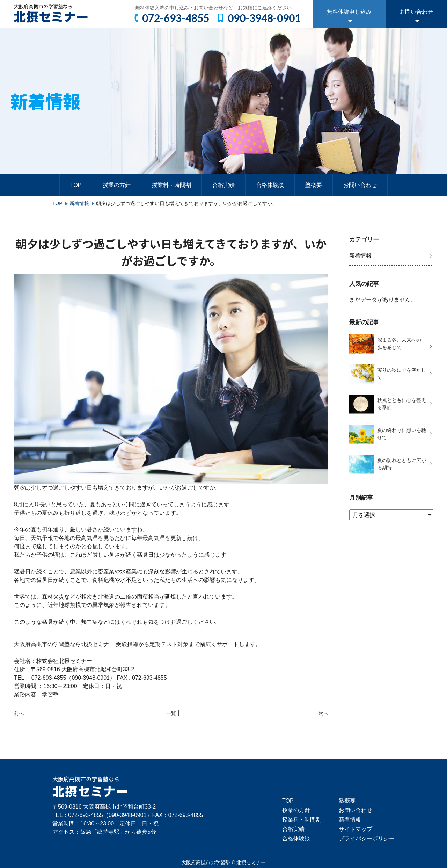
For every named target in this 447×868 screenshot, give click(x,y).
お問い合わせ (416, 12)
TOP (76, 185)
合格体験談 (270, 185)
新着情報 (79, 203)
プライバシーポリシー (367, 838)
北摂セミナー (251, 862)
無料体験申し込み (349, 12)
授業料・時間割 (171, 185)
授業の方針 (117, 185)
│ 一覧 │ (171, 713)
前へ (19, 713)
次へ (323, 713)
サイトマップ (356, 829)
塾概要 (314, 185)
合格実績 (223, 185)
